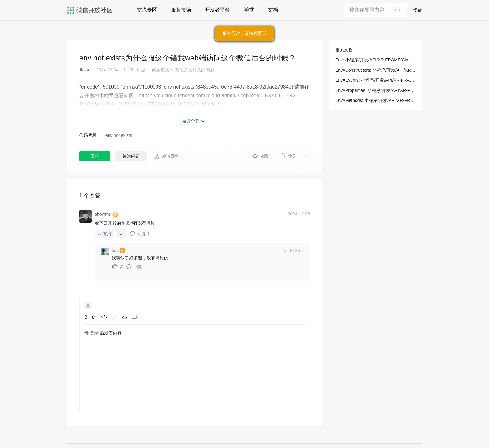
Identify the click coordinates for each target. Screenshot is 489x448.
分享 (288, 156)
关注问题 (131, 156)
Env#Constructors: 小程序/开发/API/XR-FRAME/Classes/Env (375, 70)
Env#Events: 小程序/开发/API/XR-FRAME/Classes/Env (375, 80)
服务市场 (181, 10)
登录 (417, 10)
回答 (95, 156)
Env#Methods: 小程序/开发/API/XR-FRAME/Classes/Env (375, 100)
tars (88, 70)
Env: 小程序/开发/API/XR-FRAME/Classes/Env (375, 60)
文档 (273, 10)
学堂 (249, 10)
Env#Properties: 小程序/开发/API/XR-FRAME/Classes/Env (375, 90)
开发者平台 (217, 10)
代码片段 (88, 135)
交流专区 (147, 10)
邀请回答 (167, 156)
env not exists (119, 135)
